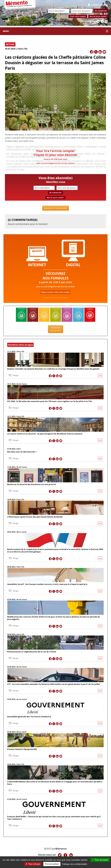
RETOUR (10, 44)
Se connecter (101, 11)
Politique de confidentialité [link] (74, 864)
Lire (100, 375)
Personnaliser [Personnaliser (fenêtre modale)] (52, 864)
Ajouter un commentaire (56, 208)
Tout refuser (33, 864)
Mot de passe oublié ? (98, 16)
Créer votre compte (78, 16)
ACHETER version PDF (56, 329)
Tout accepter (100, 860)
